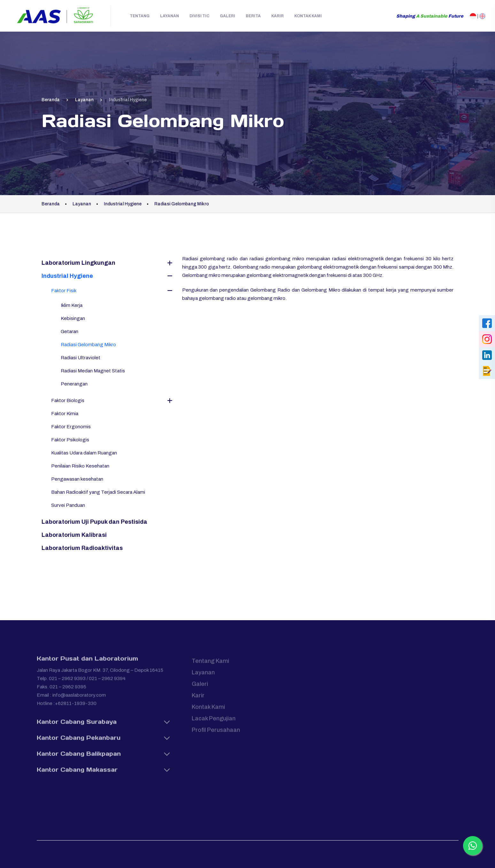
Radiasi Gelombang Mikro (88, 345)
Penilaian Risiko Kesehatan (80, 466)
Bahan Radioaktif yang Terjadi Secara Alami (98, 492)
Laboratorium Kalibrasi (74, 535)
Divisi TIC (199, 16)
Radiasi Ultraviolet (81, 358)
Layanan (170, 16)
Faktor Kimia (65, 414)
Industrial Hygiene (67, 276)
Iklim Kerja (72, 305)
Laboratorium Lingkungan (78, 263)
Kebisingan (73, 318)
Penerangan (74, 384)
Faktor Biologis (68, 400)
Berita (253, 16)
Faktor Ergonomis (71, 427)
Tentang (140, 16)
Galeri (228, 16)
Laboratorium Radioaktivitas (82, 548)
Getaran (70, 331)
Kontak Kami (308, 16)
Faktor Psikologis (70, 440)
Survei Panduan (68, 505)
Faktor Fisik (64, 291)
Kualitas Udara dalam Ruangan (84, 453)
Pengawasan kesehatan (77, 479)
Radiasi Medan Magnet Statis (93, 371)
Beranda (51, 100)
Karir (278, 16)
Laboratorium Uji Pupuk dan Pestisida (94, 522)
